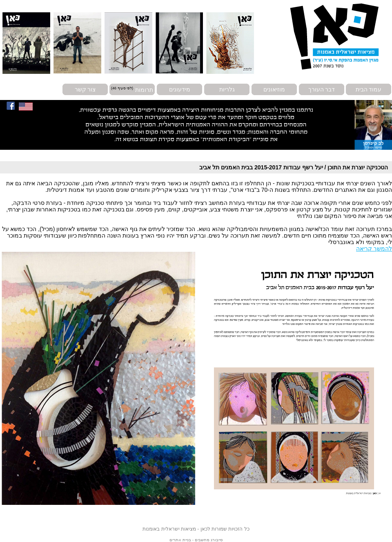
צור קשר (85, 89)
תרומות (144, 89)
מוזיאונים (274, 89)
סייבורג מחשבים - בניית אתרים (196, 540)
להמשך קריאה (374, 249)
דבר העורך (322, 89)
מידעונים (180, 89)
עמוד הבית (369, 89)
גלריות (227, 89)
